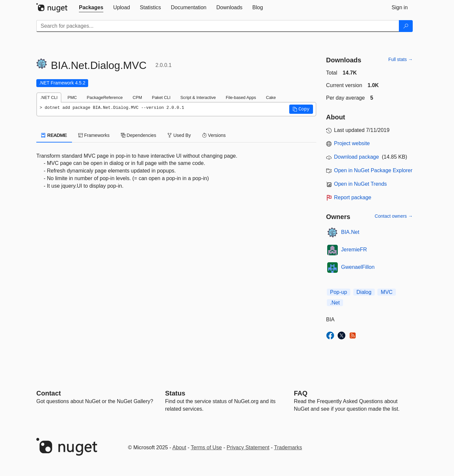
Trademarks (288, 447)
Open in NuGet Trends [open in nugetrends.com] (361, 184)
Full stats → (401, 59)
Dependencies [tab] (139, 135)
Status (175, 393)
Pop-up (339, 292)
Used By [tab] (179, 135)
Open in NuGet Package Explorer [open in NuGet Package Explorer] (373, 170)
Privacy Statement (248, 447)
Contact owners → (394, 216)
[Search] (406, 26)
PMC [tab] (72, 97)
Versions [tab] (214, 135)
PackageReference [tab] (105, 97)
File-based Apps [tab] (241, 97)
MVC (387, 292)
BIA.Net (350, 232)
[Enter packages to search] (218, 26)
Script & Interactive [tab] (198, 97)
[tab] (91, 8)
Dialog (364, 292)
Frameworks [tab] (94, 135)
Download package (357, 157)
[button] (301, 109)
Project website (352, 143)
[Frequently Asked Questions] (301, 393)
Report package (353, 197)
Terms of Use (206, 447)
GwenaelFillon (358, 267)
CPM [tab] (137, 97)
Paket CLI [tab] (161, 97)
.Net (335, 303)
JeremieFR (354, 250)
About (179, 447)
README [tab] (54, 135)
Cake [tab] (271, 97)
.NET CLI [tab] (49, 97)
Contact (49, 393)
